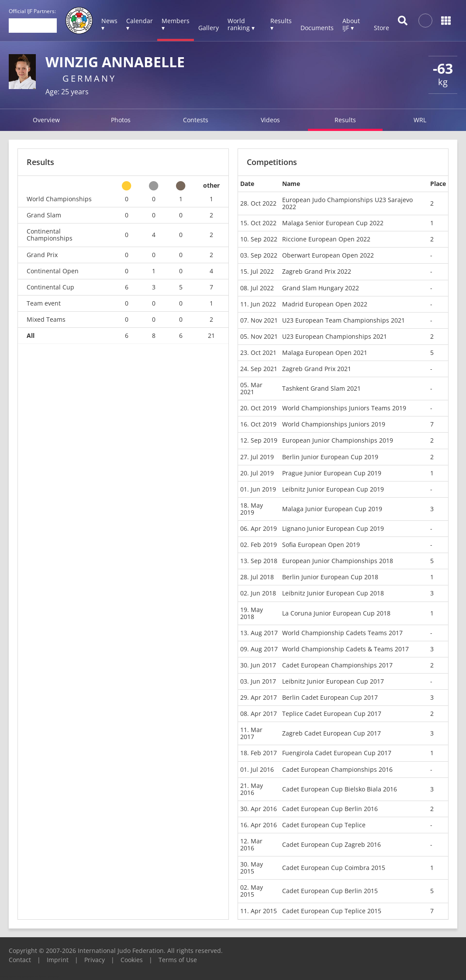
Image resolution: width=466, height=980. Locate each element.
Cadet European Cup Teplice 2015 (332, 911)
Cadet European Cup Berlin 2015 (330, 891)
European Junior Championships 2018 (338, 561)
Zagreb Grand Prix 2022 (317, 271)
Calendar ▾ (140, 24)
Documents (317, 28)
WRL (420, 120)
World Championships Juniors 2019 (334, 424)
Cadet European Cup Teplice (324, 825)
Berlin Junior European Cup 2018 (330, 577)
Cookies (132, 960)
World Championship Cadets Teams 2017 (342, 633)
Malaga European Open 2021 (325, 352)
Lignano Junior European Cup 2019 (333, 528)
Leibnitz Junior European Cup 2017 (333, 681)
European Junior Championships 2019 (338, 440)
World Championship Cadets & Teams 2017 (345, 649)
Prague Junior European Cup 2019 (332, 473)
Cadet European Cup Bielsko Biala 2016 (340, 789)
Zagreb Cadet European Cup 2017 (331, 733)
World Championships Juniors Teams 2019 (344, 408)
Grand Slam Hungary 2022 (321, 288)
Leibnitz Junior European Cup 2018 (333, 593)
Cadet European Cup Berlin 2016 (330, 809)
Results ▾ (281, 24)
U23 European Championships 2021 (335, 336)
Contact (20, 960)
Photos (121, 120)
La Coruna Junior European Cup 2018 (336, 613)
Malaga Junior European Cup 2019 (332, 509)
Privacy (95, 960)
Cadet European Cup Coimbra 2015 (334, 868)
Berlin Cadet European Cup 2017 (330, 697)
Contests (196, 120)
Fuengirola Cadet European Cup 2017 (337, 753)
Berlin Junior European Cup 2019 (330, 457)
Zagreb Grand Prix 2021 (317, 369)
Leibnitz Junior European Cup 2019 (333, 489)
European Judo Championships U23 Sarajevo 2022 (347, 203)
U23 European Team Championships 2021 (343, 320)
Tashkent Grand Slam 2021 (321, 388)
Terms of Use (178, 960)
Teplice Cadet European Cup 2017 (332, 714)
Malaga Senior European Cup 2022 (333, 223)
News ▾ (109, 24)
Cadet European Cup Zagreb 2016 (331, 844)
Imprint (58, 960)
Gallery (209, 28)
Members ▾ (176, 24)
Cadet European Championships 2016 (337, 769)
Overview (46, 120)
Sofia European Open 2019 (321, 545)
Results (345, 120)
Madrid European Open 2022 (325, 304)
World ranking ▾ (241, 24)
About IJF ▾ (351, 24)
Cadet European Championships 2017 (337, 665)
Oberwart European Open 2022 (328, 255)
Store (381, 28)
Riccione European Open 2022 (326, 239)
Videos (270, 120)
